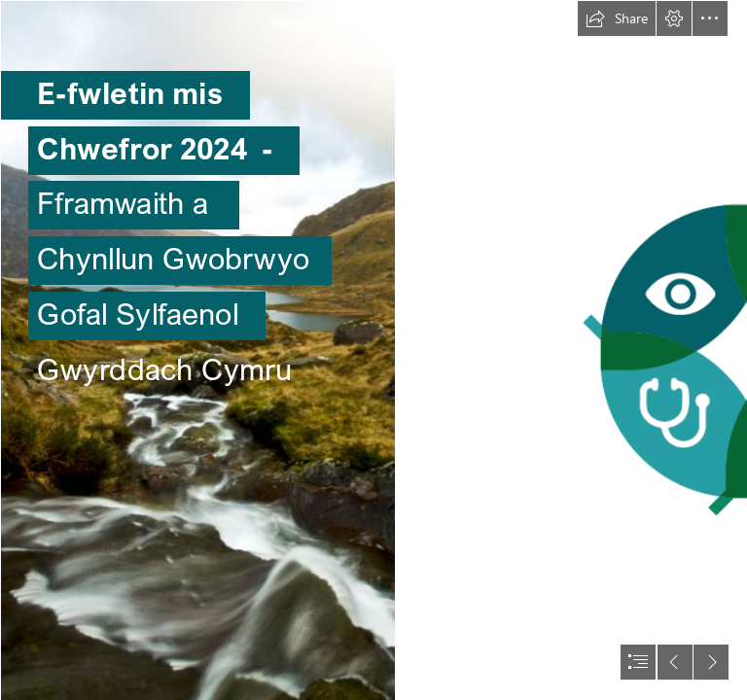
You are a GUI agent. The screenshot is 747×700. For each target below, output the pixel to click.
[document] (373, 350)
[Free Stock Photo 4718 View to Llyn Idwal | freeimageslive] (197, 350)
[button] (617, 18)
